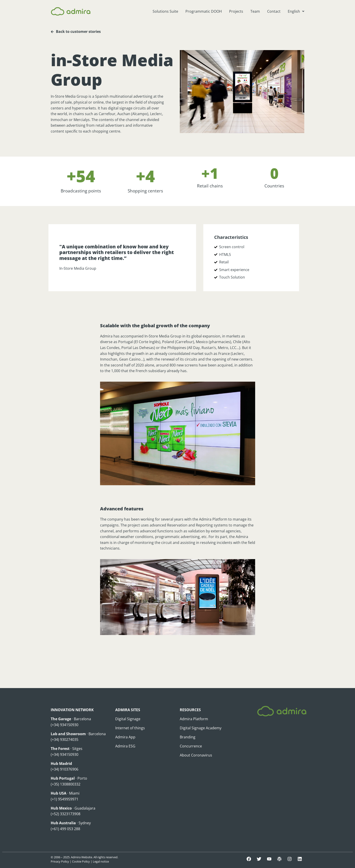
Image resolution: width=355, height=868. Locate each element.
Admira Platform (194, 719)
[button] (296, 11)
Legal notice (101, 861)
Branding (188, 737)
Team (255, 11)
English (296, 11)
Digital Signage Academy (201, 728)
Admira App (125, 737)
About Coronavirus (196, 755)
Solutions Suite (165, 11)
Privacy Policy (60, 861)
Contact (274, 11)
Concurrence (191, 746)
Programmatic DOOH (204, 11)
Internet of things (130, 728)
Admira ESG (125, 746)
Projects (236, 11)
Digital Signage (128, 719)
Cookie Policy (81, 861)
